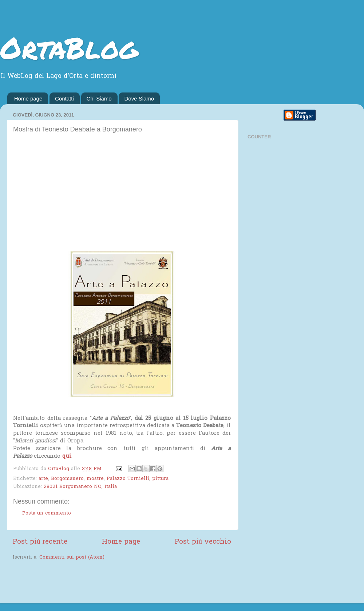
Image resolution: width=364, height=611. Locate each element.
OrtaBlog (69, 47)
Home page (28, 98)
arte (43, 479)
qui (67, 456)
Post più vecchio (203, 542)
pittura (160, 479)
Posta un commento (47, 513)
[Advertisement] (122, 192)
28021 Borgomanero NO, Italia (80, 487)
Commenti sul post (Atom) (72, 557)
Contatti (64, 98)
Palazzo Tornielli (128, 479)
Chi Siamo (99, 98)
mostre (95, 479)
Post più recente (40, 542)
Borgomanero (67, 479)
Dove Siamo (139, 98)
